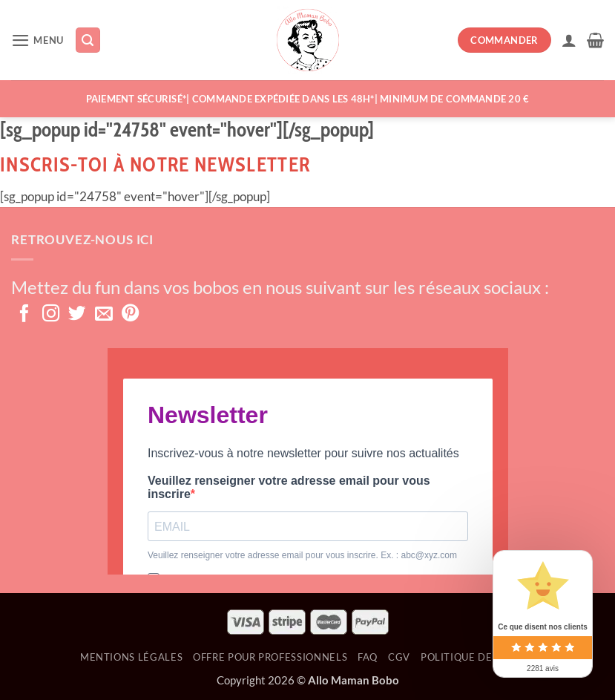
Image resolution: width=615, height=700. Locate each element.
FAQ (368, 657)
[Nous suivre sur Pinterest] (131, 315)
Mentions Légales (131, 657)
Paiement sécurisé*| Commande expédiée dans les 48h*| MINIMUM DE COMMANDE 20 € (308, 99)
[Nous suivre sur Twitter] (77, 315)
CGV (399, 657)
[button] (38, 40)
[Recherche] (88, 40)
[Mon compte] (569, 40)
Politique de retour (478, 657)
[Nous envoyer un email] (104, 315)
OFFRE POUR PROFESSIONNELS (270, 657)
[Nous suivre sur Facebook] (24, 315)
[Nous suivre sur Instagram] (51, 315)
